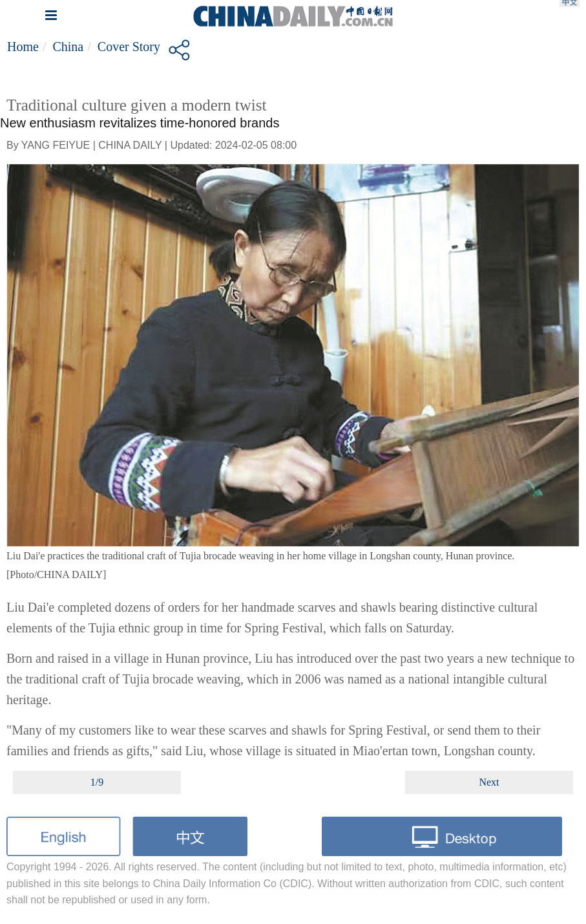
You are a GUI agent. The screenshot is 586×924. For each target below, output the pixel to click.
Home (23, 47)
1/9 (97, 782)
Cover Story (129, 47)
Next (489, 782)
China (68, 47)
